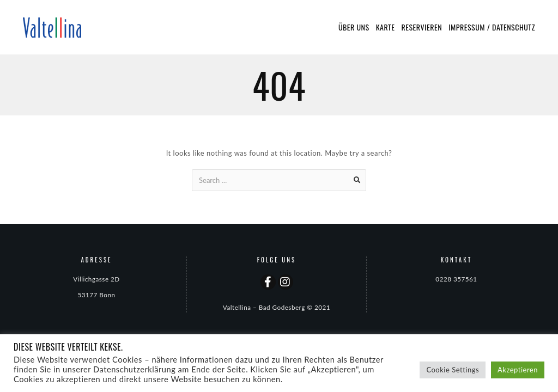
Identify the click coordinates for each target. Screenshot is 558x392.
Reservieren (422, 27)
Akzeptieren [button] (518, 370)
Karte (386, 27)
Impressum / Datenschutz (492, 27)
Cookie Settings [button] (453, 370)
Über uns (354, 27)
